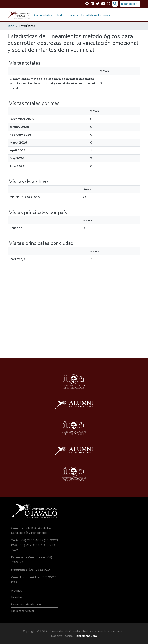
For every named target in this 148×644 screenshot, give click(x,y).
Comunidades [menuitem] (43, 15)
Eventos (17, 597)
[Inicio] (19, 15)
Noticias (17, 591)
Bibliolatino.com (86, 636)
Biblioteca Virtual (23, 611)
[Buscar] (115, 4)
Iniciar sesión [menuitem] (129, 4)
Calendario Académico (26, 604)
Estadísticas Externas (96, 15)
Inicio (11, 26)
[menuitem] (67, 15)
